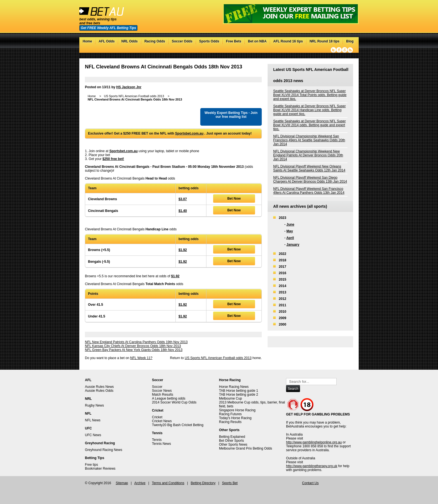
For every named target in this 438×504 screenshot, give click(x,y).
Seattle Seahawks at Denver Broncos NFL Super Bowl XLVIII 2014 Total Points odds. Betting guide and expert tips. (310, 95)
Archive (140, 483)
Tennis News (161, 444)
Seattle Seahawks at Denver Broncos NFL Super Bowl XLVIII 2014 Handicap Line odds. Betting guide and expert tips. (310, 110)
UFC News (93, 435)
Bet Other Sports (231, 441)
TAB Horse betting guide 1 (239, 391)
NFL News (93, 420)
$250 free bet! (113, 159)
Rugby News (94, 405)
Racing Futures (230, 414)
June (290, 224)
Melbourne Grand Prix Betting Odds (246, 448)
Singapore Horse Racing (237, 410)
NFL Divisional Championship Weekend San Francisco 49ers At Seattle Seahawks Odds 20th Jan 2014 (309, 140)
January (293, 245)
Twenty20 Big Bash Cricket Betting (178, 425)
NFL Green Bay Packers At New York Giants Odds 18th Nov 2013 (134, 350)
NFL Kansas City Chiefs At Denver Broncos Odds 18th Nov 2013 (133, 346)
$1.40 (183, 211)
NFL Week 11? (141, 358)
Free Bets (234, 41)
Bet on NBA (257, 41)
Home (87, 41)
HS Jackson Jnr (129, 87)
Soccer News (162, 391)
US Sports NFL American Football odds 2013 (218, 358)
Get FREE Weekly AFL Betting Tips (108, 28)
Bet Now (234, 199)
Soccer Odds (182, 41)
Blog (350, 41)
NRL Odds (129, 41)
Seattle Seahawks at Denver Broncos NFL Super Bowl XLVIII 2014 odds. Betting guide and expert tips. (310, 125)
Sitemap (122, 483)
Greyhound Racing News (103, 450)
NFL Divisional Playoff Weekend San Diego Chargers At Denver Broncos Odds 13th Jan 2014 (310, 180)
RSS (350, 50)
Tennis (157, 440)
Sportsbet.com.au (189, 133)
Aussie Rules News (99, 387)
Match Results (163, 395)
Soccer (157, 387)
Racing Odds (155, 41)
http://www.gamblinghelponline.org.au (314, 442)
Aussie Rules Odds (99, 391)
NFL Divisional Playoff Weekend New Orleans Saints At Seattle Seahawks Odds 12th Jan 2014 (309, 168)
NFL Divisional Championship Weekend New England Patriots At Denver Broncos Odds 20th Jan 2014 (308, 155)
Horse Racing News (234, 387)
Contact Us (310, 483)
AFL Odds (107, 41)
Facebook (339, 50)
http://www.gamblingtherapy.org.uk (312, 466)
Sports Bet (230, 483)
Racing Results (230, 422)
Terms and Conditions (168, 483)
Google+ (345, 50)
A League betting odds (169, 398)
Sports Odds (209, 41)
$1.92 (183, 250)
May (290, 231)
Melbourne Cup (230, 398)
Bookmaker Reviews (100, 469)
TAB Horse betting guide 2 (239, 395)
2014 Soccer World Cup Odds (174, 402)
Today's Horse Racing (235, 418)
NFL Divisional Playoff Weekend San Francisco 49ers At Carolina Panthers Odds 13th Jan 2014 (309, 191)
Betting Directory (203, 483)
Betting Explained (232, 437)
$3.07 (183, 199)
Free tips (91, 465)
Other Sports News (233, 445)
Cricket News (162, 421)
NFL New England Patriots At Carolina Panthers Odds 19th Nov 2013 (136, 342)
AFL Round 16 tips (288, 41)
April (290, 238)
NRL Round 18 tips (324, 41)
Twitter (333, 50)
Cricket (157, 417)
